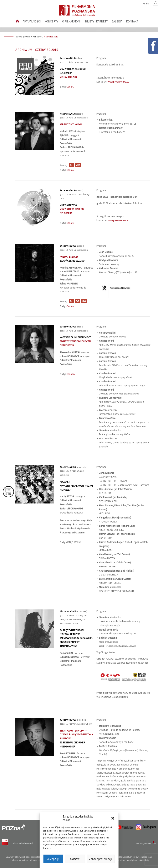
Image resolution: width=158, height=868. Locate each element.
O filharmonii (72, 21)
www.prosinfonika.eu (118, 82)
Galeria (117, 21)
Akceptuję (53, 859)
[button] (113, 818)
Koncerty (51, 21)
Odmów (75, 859)
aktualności (32, 21)
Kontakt (132, 21)
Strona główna (23, 37)
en (148, 4)
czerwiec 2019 (51, 37)
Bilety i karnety (96, 21)
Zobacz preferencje (101, 859)
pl (144, 4)
